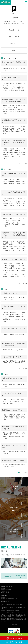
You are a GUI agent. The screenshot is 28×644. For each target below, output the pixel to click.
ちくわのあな (7, 576)
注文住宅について (14, 30)
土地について (14, 44)
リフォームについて (14, 37)
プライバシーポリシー (14, 625)
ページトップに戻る (23, 164)
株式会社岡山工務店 (21, 576)
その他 (14, 51)
